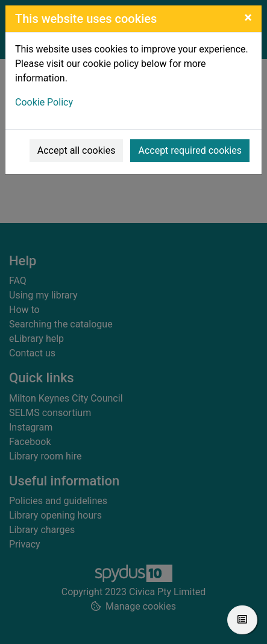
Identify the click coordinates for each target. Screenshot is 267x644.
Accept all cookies (77, 150)
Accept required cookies (190, 150)
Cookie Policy (44, 102)
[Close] (248, 17)
